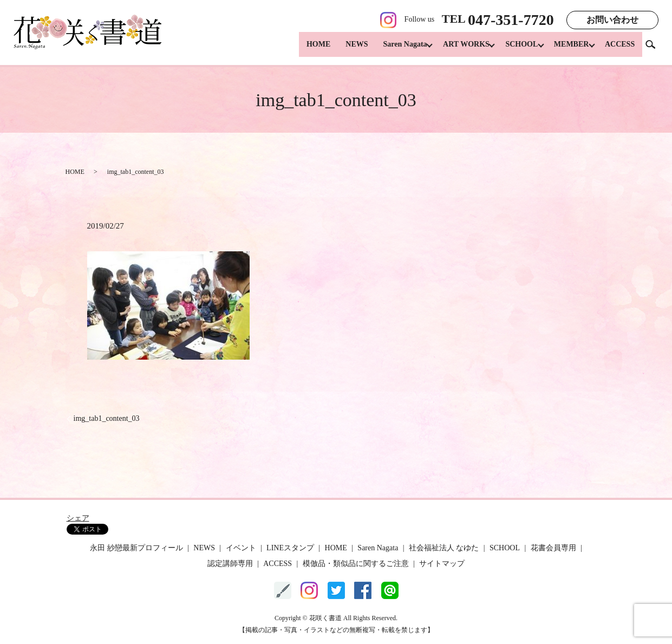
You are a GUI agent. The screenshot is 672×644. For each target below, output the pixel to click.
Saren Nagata (393, 49)
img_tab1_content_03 (107, 418)
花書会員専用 (553, 548)
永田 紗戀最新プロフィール (136, 548)
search (655, 48)
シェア (78, 518)
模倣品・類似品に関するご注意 (356, 564)
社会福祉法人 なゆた (444, 548)
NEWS (345, 49)
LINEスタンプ (290, 548)
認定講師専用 (230, 564)
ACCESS (620, 49)
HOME (306, 49)
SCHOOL (516, 49)
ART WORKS (458, 49)
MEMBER (568, 49)
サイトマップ (442, 564)
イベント (241, 548)
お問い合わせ (612, 20)
